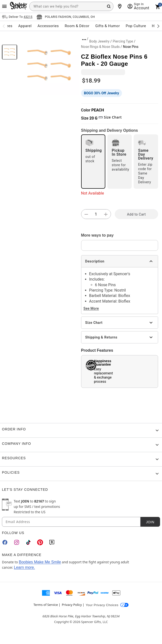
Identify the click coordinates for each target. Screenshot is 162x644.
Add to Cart (136, 214)
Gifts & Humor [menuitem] (108, 26)
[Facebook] (5, 542)
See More (91, 308)
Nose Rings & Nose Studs (100, 47)
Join (150, 522)
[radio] (93, 162)
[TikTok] (28, 542)
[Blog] (52, 542)
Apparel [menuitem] (25, 26)
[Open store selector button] (66, 17)
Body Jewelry (99, 41)
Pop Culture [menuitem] (136, 26)
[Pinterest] (40, 542)
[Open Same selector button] (17, 17)
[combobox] (71, 6)
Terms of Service (46, 605)
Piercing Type (123, 41)
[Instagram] (17, 542)
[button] (49, 65)
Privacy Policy (72, 605)
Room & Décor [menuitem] (77, 26)
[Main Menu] (4, 6)
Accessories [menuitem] (48, 26)
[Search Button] (109, 6)
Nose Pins (131, 47)
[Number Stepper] (96, 214)
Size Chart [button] (110, 117)
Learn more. (24, 567)
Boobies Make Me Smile (40, 562)
